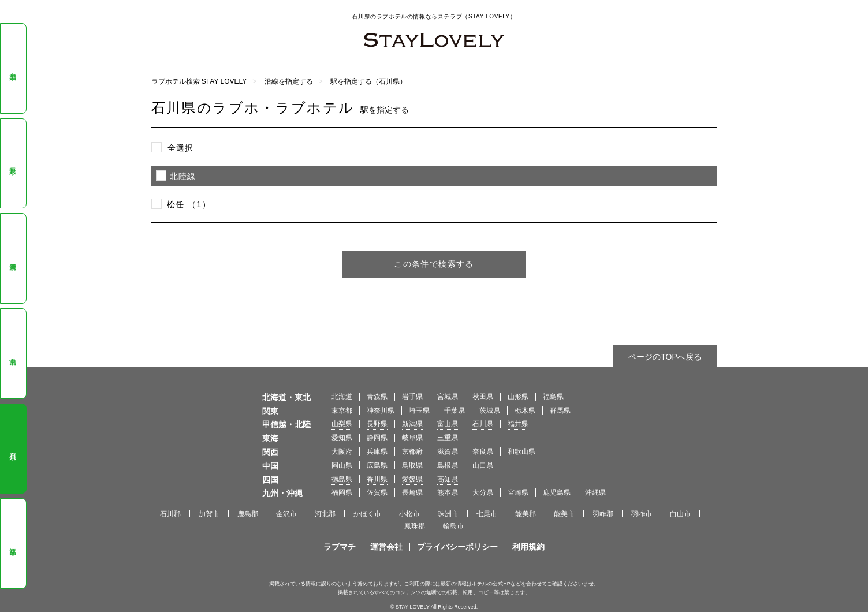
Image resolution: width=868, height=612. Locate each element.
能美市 (564, 514)
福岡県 (342, 492)
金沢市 (286, 514)
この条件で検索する (434, 264)
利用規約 (528, 547)
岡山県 (342, 465)
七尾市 (487, 514)
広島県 (377, 465)
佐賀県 (377, 492)
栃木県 (525, 411)
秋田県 (483, 397)
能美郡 (526, 514)
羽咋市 (642, 514)
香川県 (377, 479)
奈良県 (483, 451)
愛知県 (342, 438)
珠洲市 (448, 514)
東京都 (342, 411)
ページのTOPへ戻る (665, 357)
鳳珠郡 (415, 526)
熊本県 (448, 492)
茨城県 (490, 411)
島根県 (448, 465)
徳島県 (342, 479)
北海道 (342, 397)
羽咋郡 (603, 514)
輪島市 (453, 526)
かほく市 (367, 514)
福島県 (553, 397)
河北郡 (325, 514)
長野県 (13, 163)
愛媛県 (412, 479)
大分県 (483, 492)
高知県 (448, 479)
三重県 (448, 438)
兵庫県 (377, 451)
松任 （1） (189, 204)
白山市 (680, 514)
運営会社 (386, 547)
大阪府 (342, 451)
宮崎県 (518, 492)
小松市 (409, 514)
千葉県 (455, 411)
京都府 (412, 451)
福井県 (13, 544)
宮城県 (448, 397)
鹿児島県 (557, 492)
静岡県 (377, 438)
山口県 (483, 465)
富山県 (13, 354)
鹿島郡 (248, 514)
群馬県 (560, 411)
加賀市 (209, 514)
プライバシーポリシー (457, 547)
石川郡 (170, 514)
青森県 (377, 397)
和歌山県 (521, 451)
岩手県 (412, 397)
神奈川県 (381, 411)
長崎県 (412, 492)
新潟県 (13, 259)
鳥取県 (412, 465)
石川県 (13, 449)
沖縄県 (595, 492)
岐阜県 (412, 438)
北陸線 (183, 176)
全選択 (181, 148)
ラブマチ (340, 547)
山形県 (518, 397)
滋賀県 (448, 451)
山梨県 (13, 69)
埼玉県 (419, 411)
